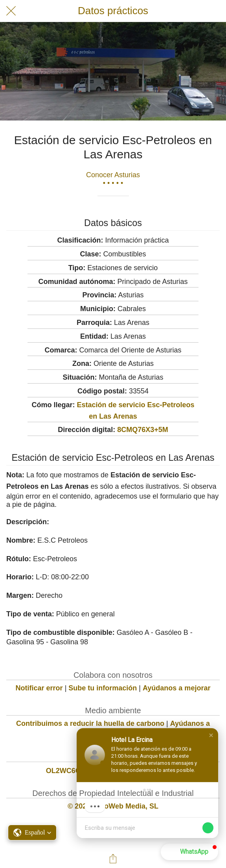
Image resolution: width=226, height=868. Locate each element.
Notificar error (39, 688)
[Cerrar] (11, 11)
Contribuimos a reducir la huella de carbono (90, 723)
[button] (32, 833)
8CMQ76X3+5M (143, 430)
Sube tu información (103, 688)
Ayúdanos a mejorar (176, 688)
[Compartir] (113, 859)
